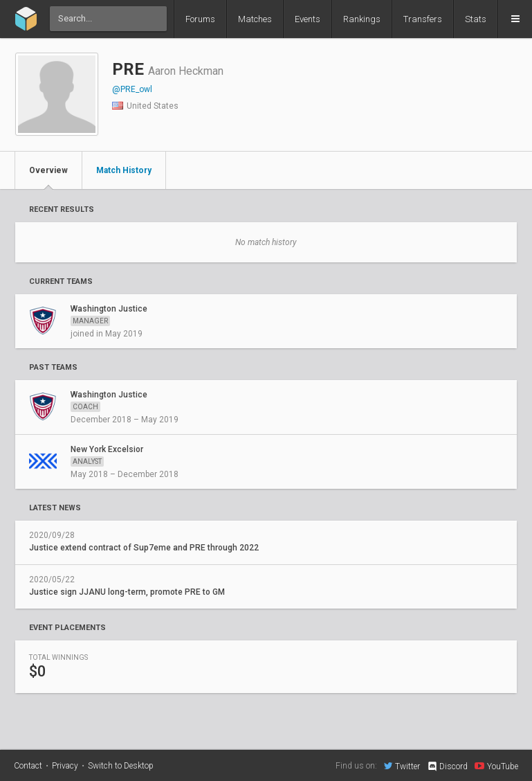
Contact (28, 766)
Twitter (402, 766)
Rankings (362, 19)
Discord (447, 766)
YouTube (496, 766)
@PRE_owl (132, 89)
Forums (200, 19)
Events (308, 19)
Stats (476, 19)
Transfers (423, 19)
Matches (255, 19)
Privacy (65, 766)
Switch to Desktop (121, 766)
